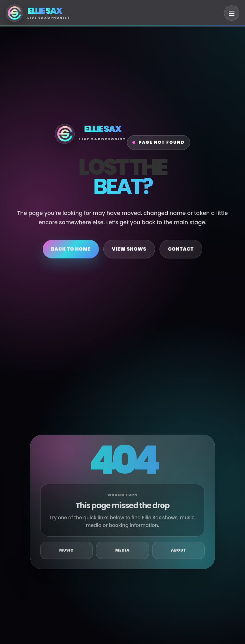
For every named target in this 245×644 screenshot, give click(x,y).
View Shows (129, 251)
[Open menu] (232, 13)
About (179, 553)
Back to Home (71, 251)
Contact (181, 251)
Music (67, 553)
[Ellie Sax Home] (38, 13)
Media (123, 553)
